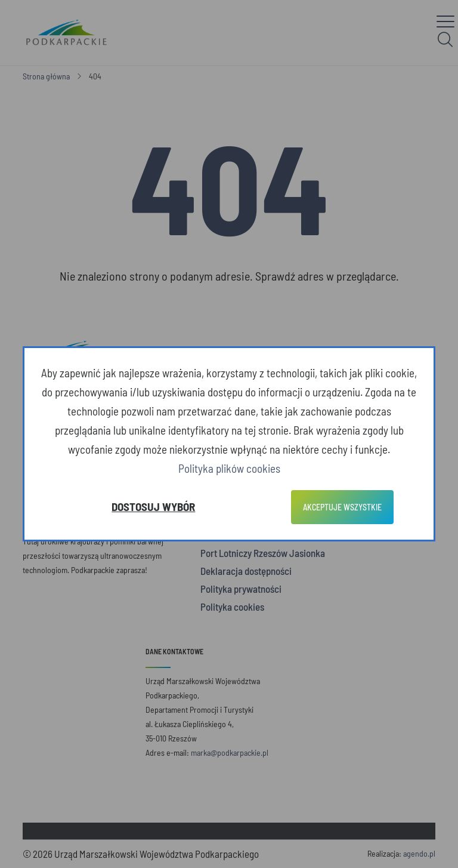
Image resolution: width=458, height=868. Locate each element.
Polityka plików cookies (229, 468)
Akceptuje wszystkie (342, 507)
